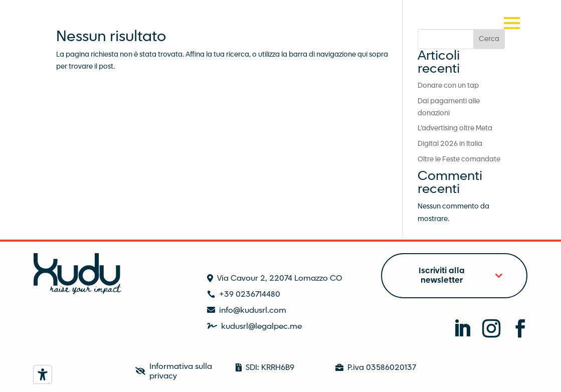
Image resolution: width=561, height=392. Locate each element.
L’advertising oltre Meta (455, 128)
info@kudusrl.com (253, 311)
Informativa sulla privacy (181, 371)
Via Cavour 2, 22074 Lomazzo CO (279, 278)
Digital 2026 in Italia (450, 144)
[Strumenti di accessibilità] (43, 374)
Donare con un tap (448, 86)
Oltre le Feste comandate (459, 159)
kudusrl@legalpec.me (261, 327)
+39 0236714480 (250, 295)
